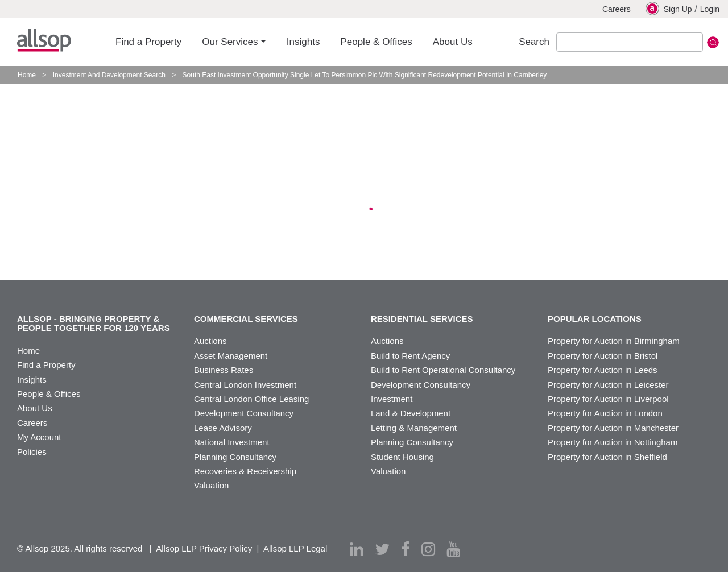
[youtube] (453, 549)
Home (27, 75)
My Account (39, 437)
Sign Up (669, 9)
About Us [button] (453, 42)
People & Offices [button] (376, 42)
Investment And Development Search (109, 75)
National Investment (232, 442)
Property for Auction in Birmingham (614, 341)
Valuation (211, 485)
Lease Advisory (223, 428)
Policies (32, 452)
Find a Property (46, 365)
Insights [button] (303, 42)
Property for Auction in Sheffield (607, 457)
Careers (617, 9)
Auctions (210, 341)
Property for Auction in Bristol (603, 356)
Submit (713, 42)
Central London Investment (245, 385)
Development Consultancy (244, 413)
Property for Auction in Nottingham (613, 442)
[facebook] (406, 549)
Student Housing (402, 457)
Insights (32, 380)
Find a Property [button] (148, 42)
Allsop (44, 40)
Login (710, 9)
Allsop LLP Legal (295, 548)
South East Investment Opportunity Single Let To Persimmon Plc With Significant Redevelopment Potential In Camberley (365, 75)
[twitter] (382, 549)
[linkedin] (357, 549)
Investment (392, 399)
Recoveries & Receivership (245, 471)
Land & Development (411, 413)
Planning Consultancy (235, 457)
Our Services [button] (230, 42)
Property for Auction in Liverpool (608, 399)
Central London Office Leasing (251, 399)
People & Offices (49, 394)
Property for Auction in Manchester (613, 428)
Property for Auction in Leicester (608, 385)
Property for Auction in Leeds (603, 370)
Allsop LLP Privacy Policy (204, 548)
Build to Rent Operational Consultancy (443, 370)
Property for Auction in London (605, 413)
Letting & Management (414, 428)
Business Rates (224, 370)
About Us (35, 408)
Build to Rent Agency (410, 356)
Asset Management (231, 356)
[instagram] (428, 549)
